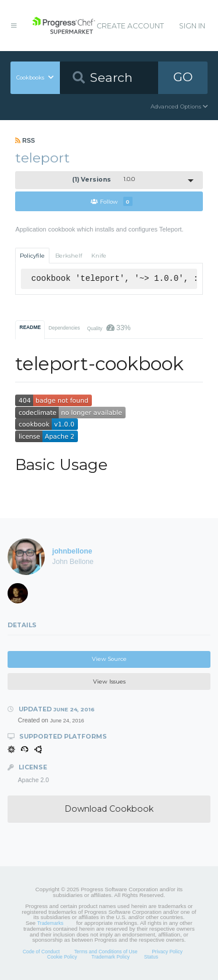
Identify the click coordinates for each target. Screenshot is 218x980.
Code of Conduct (41, 952)
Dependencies (64, 328)
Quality (109, 328)
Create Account (130, 26)
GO (183, 77)
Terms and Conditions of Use (106, 952)
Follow (112, 201)
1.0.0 (103, 180)
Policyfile (32, 256)
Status (151, 957)
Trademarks (50, 923)
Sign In (192, 26)
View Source (109, 659)
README (31, 327)
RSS (25, 140)
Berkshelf (69, 256)
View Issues (109, 681)
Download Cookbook (109, 809)
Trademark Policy (110, 957)
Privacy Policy (167, 952)
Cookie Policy (62, 957)
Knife (99, 256)
